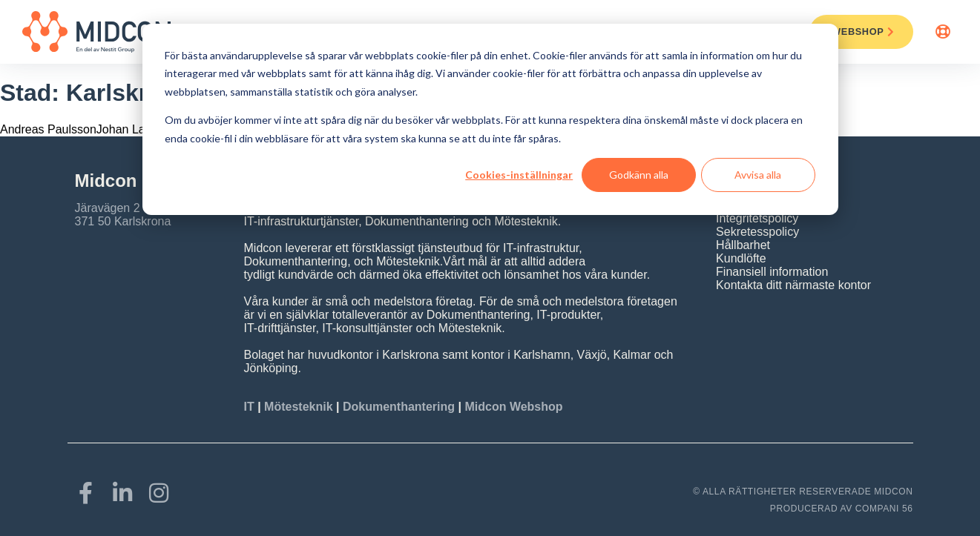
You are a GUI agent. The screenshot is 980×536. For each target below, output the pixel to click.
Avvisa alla (758, 175)
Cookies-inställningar (519, 175)
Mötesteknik (298, 407)
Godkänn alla (639, 175)
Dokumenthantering (399, 407)
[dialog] (490, 119)
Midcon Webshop (513, 407)
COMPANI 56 (884, 509)
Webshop (863, 32)
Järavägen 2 (108, 208)
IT (251, 407)
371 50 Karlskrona (123, 221)
